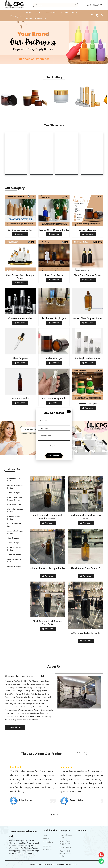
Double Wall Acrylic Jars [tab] (15, 525)
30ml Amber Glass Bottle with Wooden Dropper (48, 517)
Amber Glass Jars (88, 230)
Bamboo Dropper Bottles (20, 230)
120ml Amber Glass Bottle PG (86, 568)
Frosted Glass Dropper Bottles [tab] (16, 487)
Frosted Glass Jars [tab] (14, 567)
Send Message (54, 456)
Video (74, 13)
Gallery (65, 13)
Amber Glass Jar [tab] (13, 543)
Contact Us (41, 18)
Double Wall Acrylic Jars (54, 318)
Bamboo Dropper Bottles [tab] (14, 480)
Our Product (52, 13)
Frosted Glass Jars (88, 404)
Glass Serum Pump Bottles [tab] (14, 561)
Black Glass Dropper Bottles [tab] (15, 511)
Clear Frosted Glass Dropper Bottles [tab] (15, 499)
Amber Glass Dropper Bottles (88, 318)
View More (20, 234)
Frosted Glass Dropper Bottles (54, 230)
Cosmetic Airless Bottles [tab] (14, 518)
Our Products (48, 842)
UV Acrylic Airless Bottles (88, 358)
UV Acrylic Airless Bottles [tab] (14, 549)
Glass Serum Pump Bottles (54, 399)
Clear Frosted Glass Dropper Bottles (20, 277)
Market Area (47, 849)
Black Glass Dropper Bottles (88, 275)
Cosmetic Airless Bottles (20, 318)
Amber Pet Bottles (20, 399)
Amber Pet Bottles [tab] (14, 555)
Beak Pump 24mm (54, 275)
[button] (78, 754)
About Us (39, 13)
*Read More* (15, 727)
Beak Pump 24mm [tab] (14, 505)
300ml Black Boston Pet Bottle (86, 633)
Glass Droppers (20, 358)
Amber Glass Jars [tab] (14, 493)
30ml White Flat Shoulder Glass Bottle (86, 517)
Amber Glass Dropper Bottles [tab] (16, 532)
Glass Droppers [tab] (13, 538)
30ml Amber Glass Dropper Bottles (48, 568)
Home (28, 13)
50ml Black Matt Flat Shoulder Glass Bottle (48, 623)
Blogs (29, 18)
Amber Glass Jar (54, 358)
